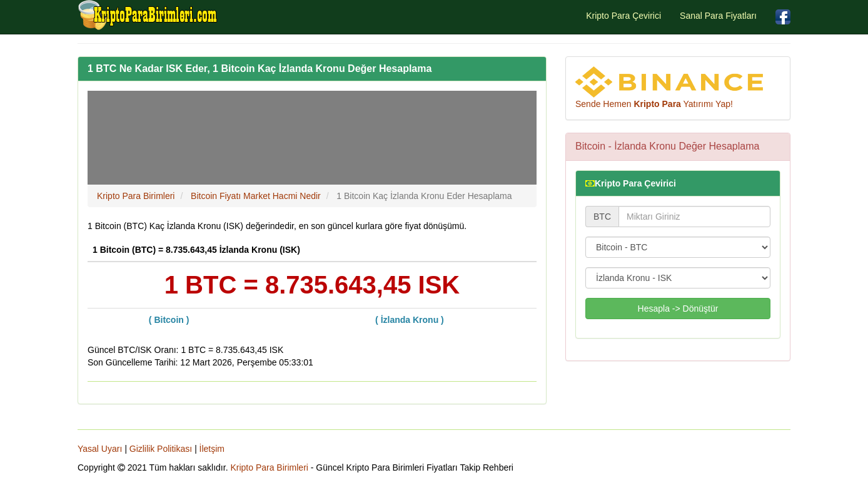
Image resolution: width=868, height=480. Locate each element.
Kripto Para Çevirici (623, 16)
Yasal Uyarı (100, 449)
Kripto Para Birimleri (269, 467)
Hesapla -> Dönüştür (678, 309)
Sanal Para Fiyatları (718, 16)
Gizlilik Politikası (161, 449)
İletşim (212, 449)
